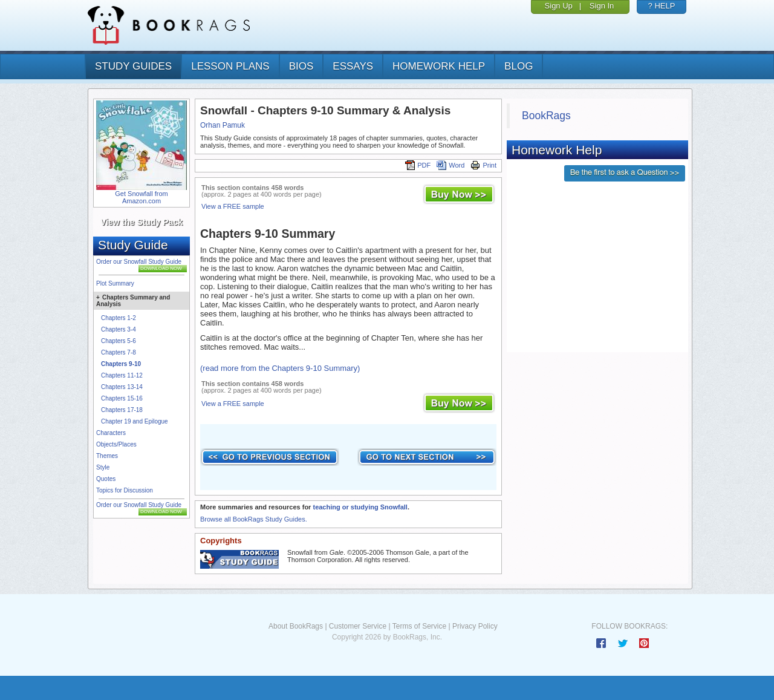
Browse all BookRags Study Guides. (254, 519)
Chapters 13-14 (122, 387)
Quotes (106, 479)
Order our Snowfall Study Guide (139, 262)
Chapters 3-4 (119, 329)
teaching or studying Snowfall (360, 507)
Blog (519, 66)
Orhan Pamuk (223, 125)
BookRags (546, 116)
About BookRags (296, 626)
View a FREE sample (233, 206)
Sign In (602, 6)
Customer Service (358, 626)
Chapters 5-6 (119, 341)
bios (301, 66)
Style (103, 467)
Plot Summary (115, 283)
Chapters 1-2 (119, 318)
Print (483, 165)
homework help (439, 66)
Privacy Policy (475, 626)
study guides (133, 66)
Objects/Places (116, 444)
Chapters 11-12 (122, 375)
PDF (418, 165)
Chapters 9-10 (121, 364)
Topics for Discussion (125, 490)
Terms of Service (419, 626)
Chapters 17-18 (122, 410)
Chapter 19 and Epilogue (135, 421)
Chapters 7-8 (119, 352)
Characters (111, 433)
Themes (107, 456)
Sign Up (559, 6)
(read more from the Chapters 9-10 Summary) (280, 368)
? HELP (662, 6)
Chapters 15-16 (122, 398)
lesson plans (230, 66)
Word (450, 165)
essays (353, 66)
